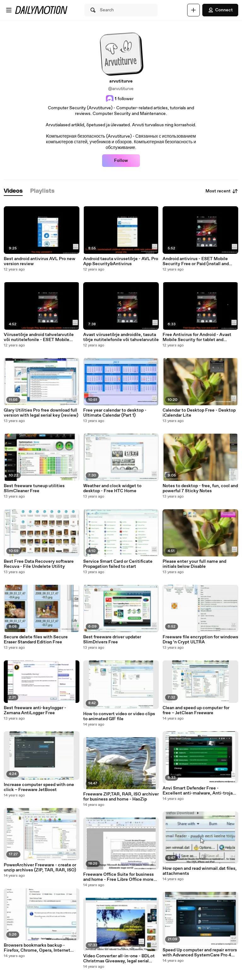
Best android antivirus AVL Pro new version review (40, 261)
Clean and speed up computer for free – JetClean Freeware (196, 710)
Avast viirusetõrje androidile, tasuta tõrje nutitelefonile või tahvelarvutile (121, 337)
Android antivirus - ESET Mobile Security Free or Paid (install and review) (196, 261)
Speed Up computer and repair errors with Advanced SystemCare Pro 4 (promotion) (200, 953)
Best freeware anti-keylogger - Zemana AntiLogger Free (35, 710)
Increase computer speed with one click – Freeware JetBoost (39, 787)
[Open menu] (9, 10)
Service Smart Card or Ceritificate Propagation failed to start (118, 564)
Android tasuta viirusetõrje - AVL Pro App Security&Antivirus (121, 261)
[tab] (13, 191)
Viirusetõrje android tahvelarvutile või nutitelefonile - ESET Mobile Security (39, 337)
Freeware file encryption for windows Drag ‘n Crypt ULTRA (200, 640)
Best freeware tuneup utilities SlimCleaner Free (34, 488)
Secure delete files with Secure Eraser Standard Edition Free (36, 640)
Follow (121, 161)
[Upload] (193, 10)
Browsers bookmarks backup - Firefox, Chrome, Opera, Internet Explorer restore (37, 948)
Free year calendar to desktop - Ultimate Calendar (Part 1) (115, 413)
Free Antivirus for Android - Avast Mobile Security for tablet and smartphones (197, 337)
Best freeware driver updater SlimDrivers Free (112, 640)
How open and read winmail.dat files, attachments (200, 871)
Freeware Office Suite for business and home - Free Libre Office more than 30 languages (118, 877)
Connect (220, 10)
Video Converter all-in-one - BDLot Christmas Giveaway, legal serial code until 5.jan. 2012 (119, 959)
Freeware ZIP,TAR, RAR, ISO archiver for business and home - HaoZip (121, 797)
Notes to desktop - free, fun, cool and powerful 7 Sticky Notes (200, 488)
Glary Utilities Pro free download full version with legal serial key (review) (41, 413)
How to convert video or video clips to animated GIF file (119, 716)
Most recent (222, 191)
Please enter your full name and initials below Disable (194, 564)
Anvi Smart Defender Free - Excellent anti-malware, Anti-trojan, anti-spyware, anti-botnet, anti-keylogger (199, 791)
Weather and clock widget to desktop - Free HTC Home (112, 488)
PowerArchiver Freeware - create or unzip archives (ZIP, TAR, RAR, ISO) (40, 868)
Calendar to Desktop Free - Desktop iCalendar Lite (199, 413)
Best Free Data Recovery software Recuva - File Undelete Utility (39, 564)
